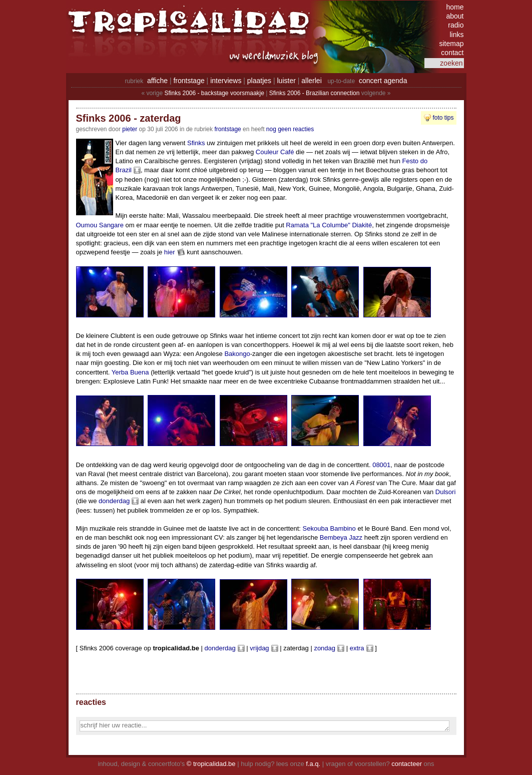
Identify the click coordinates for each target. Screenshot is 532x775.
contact (452, 53)
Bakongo (237, 354)
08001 (381, 465)
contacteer (407, 764)
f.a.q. (313, 764)
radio (456, 25)
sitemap (451, 44)
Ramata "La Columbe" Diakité (329, 225)
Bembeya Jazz (341, 537)
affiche (157, 81)
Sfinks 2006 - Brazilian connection (315, 93)
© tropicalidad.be (211, 764)
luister (287, 81)
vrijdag (259, 648)
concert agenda (383, 81)
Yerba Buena (130, 372)
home (455, 7)
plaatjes (259, 81)
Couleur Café (275, 152)
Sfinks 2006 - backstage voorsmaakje (214, 93)
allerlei (311, 81)
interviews (226, 81)
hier (170, 252)
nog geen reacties (290, 129)
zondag (325, 648)
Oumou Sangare (100, 225)
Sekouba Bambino (329, 528)
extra (357, 648)
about (455, 16)
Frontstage (227, 129)
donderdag (114, 501)
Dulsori (445, 492)
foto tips (443, 118)
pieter (130, 129)
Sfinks (196, 143)
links (456, 35)
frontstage (189, 81)
